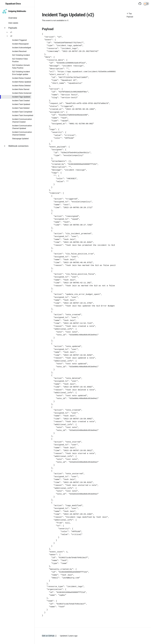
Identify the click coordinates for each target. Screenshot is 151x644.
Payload (130, 17)
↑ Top (129, 14)
